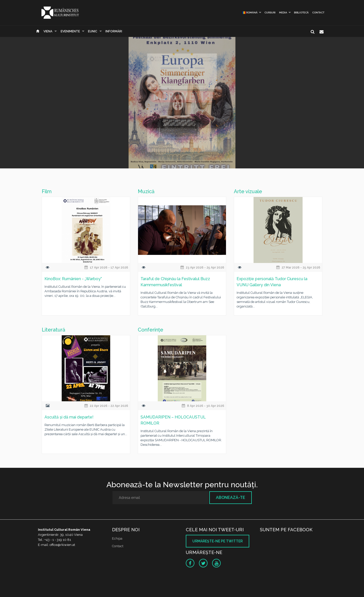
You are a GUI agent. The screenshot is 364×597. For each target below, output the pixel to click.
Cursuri (270, 13)
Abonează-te (231, 497)
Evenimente (70, 31)
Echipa (117, 538)
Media (283, 13)
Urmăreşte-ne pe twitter (218, 541)
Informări (114, 31)
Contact (318, 13)
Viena (48, 31)
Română (250, 13)
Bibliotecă (301, 13)
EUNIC (93, 31)
